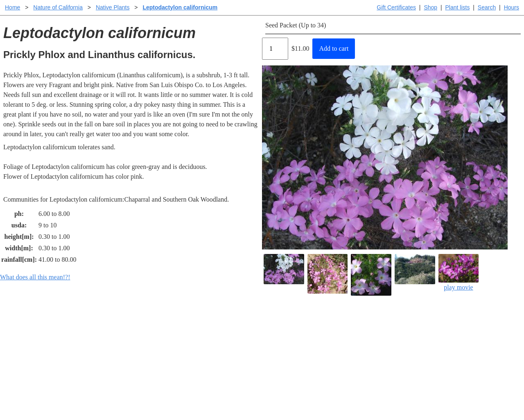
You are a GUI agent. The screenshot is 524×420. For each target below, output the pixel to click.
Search (487, 7)
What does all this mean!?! (35, 277)
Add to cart (334, 48)
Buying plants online (291, 338)
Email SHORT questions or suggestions (212, 394)
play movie (459, 272)
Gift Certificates (396, 7)
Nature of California (58, 7)
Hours (512, 7)
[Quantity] (275, 49)
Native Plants (113, 7)
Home (12, 7)
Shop (430, 7)
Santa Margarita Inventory (403, 325)
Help (270, 325)
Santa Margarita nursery (400, 338)
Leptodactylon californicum (180, 7)
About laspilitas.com (395, 351)
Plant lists (458, 7)
